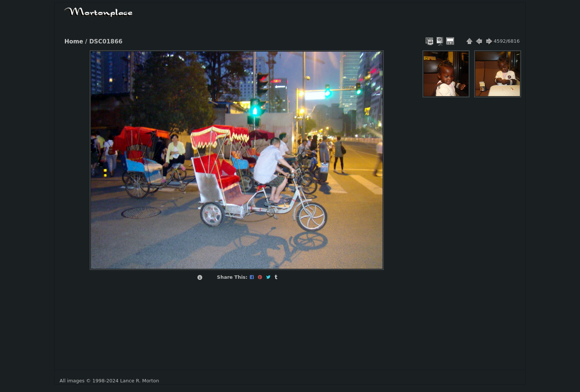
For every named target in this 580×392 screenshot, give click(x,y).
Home (74, 42)
